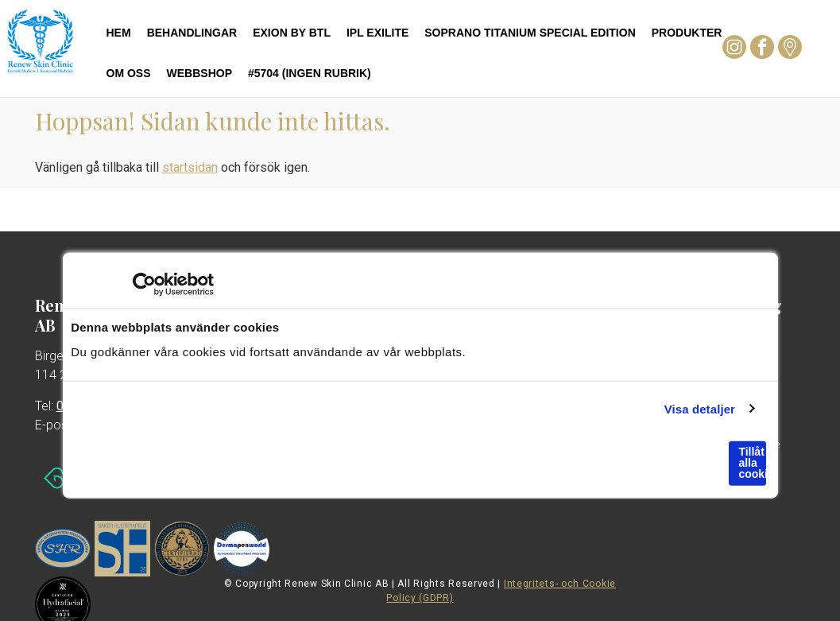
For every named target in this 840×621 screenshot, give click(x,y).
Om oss (129, 73)
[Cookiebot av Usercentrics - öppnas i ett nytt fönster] (144, 285)
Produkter (687, 33)
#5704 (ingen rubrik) (310, 73)
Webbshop (199, 73)
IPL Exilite (377, 33)
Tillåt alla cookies (752, 463)
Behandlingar (192, 33)
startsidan (190, 167)
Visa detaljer (700, 408)
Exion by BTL (292, 33)
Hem (119, 33)
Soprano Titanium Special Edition (530, 33)
